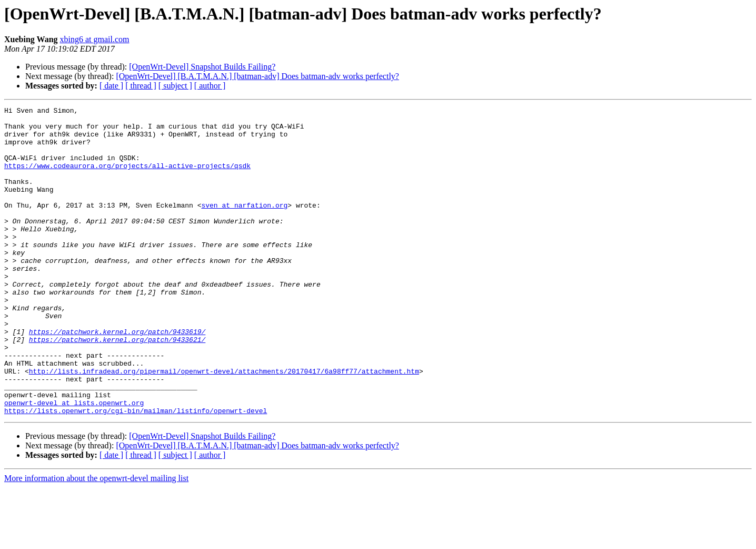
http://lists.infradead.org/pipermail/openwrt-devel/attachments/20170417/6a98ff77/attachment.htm (224, 425)
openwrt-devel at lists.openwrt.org (74, 463)
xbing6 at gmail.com (95, 39)
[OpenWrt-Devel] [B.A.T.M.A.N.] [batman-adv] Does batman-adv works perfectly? (257, 76)
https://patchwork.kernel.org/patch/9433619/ (117, 377)
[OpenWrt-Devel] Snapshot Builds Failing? (202, 67)
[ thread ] (141, 86)
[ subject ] (175, 86)
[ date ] (111, 86)
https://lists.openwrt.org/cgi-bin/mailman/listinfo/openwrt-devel (136, 472)
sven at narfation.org (244, 226)
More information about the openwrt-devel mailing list (96, 540)
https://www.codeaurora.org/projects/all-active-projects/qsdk (127, 178)
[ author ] (210, 86)
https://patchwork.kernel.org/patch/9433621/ (117, 387)
